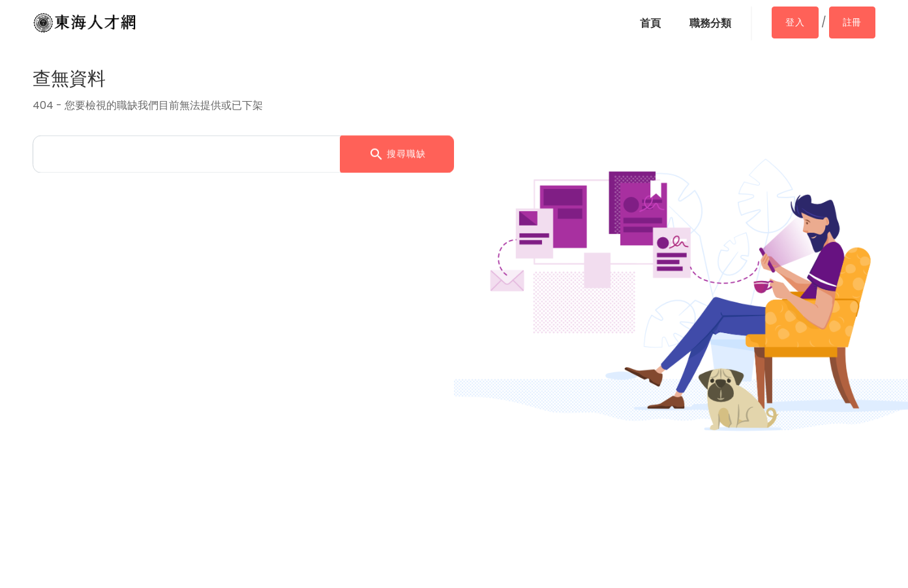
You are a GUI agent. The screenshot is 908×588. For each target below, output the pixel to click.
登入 (795, 22)
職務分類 (710, 23)
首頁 (650, 23)
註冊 (852, 22)
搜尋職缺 (397, 153)
